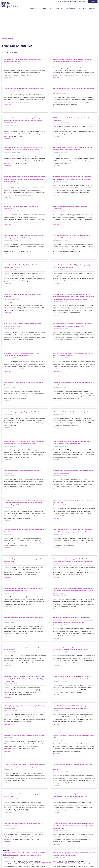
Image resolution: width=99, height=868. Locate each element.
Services (43, 9)
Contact (93, 9)
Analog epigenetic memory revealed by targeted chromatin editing (24, 89)
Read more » (7, 77)
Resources (71, 9)
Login (79, 2)
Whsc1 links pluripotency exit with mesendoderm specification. (72, 412)
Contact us (37, 863)
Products (32, 9)
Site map (29, 863)
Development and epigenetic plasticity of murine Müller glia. (22, 412)
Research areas (56, 9)
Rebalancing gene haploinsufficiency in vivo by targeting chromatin (24, 735)
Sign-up (84, 2)
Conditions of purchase (62, 863)
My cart (73, 2)
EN (58, 2)
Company (82, 9)
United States (64, 2)
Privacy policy (75, 863)
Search (93, 2)
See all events (10, 855)
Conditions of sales (48, 863)
